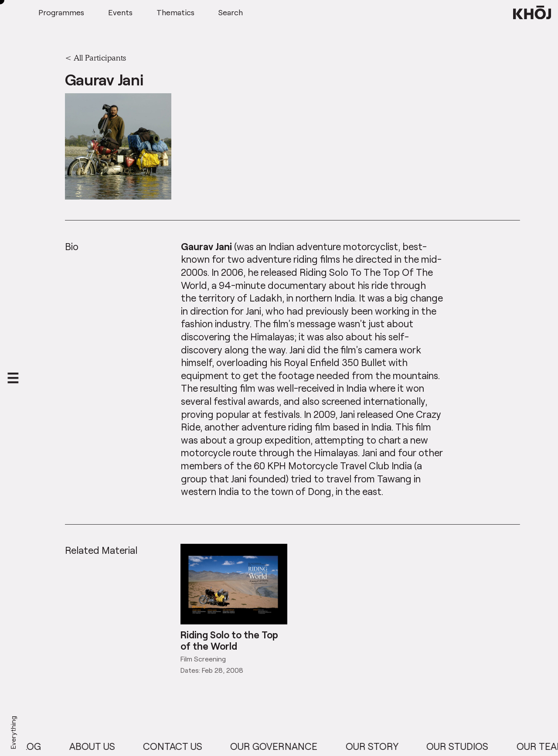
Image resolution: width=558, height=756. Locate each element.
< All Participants (95, 58)
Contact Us (180, 746)
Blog (36, 746)
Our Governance (282, 746)
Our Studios (465, 746)
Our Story (380, 746)
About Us (100, 746)
